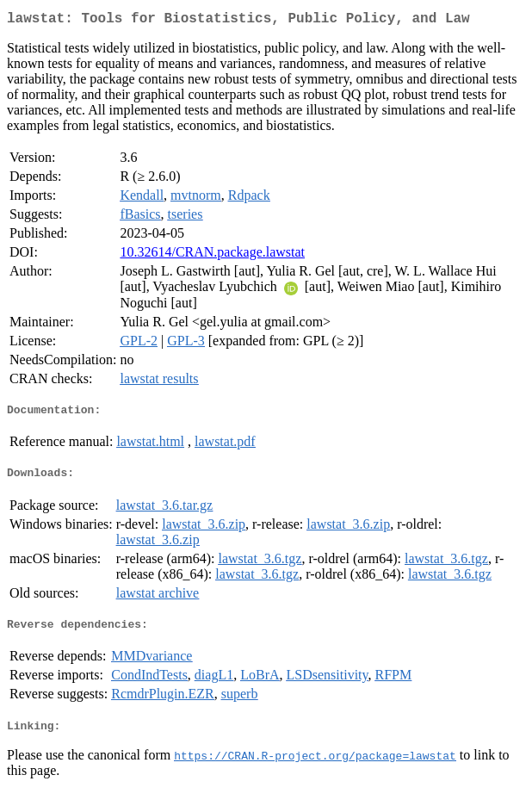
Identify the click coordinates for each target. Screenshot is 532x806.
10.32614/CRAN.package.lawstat (212, 255)
